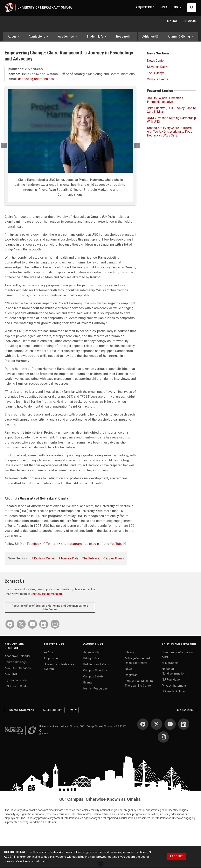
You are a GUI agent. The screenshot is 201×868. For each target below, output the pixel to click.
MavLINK (11, 675)
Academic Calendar (17, 656)
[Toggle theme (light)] (73, 711)
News (129, 669)
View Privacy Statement (32, 862)
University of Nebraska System (59, 667)
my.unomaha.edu (16, 681)
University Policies (174, 692)
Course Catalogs (16, 662)
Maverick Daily (69, 559)
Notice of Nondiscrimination (173, 672)
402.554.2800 (185, 710)
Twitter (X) (54, 544)
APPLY (177, 8)
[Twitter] (21, 625)
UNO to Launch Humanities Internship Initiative (165, 100)
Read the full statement (44, 822)
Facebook (34, 544)
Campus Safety (93, 677)
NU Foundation (172, 680)
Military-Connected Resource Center (137, 661)
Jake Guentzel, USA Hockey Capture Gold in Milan (171, 110)
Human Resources (95, 689)
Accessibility (91, 653)
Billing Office (91, 659)
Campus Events (114, 559)
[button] (13, 38)
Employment (52, 659)
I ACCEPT (177, 857)
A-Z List (49, 653)
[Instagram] (55, 625)
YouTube (116, 544)
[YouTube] (32, 625)
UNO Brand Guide (16, 687)
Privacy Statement (174, 686)
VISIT (164, 8)
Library (129, 653)
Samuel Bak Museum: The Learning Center (139, 684)
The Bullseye (91, 559)
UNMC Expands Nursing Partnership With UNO (171, 120)
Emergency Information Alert (177, 655)
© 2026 (44, 735)
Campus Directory (95, 671)
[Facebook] (10, 625)
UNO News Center (43, 559)
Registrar (131, 675)
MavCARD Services (18, 668)
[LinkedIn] (44, 625)
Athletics (149, 37)
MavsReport (170, 663)
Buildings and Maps (96, 665)
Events (88, 683)
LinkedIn (93, 544)
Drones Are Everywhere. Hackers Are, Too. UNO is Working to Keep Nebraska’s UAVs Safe (170, 132)
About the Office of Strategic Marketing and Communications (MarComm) (50, 608)
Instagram (74, 544)
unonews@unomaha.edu (36, 79)
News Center (156, 61)
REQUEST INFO (145, 8)
